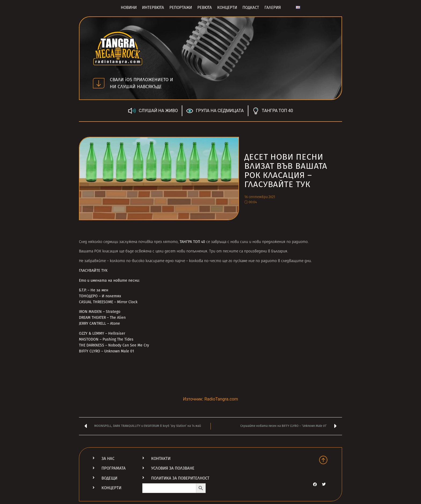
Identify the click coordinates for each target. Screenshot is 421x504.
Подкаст (251, 8)
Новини (129, 8)
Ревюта (205, 8)
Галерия (273, 8)
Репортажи (181, 8)
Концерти (227, 8)
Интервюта (153, 8)
